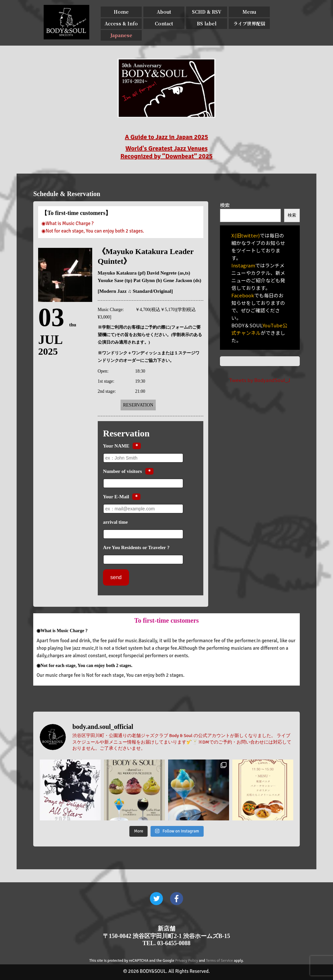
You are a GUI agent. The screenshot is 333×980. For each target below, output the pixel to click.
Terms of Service (219, 961)
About (164, 12)
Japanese (121, 35)
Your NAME (116, 446)
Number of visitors (123, 471)
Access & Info (121, 23)
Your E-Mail (116, 497)
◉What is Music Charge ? (67, 223)
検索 (225, 205)
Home (121, 12)
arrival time (115, 522)
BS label (207, 23)
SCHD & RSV (207, 12)
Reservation (138, 405)
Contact (164, 23)
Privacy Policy (187, 961)
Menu (249, 12)
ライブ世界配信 (249, 23)
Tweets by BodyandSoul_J (260, 380)
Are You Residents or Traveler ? (136, 547)
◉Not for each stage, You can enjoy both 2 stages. (93, 231)
